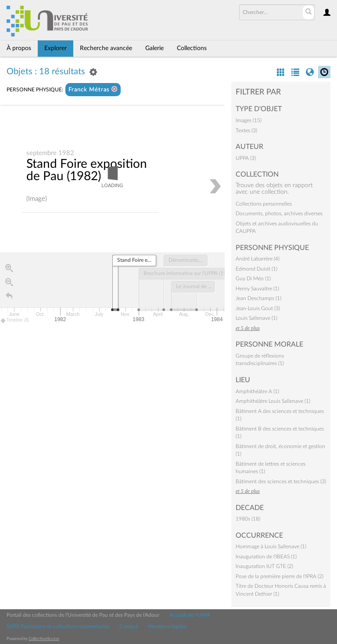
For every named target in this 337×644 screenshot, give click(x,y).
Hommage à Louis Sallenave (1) (271, 546)
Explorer (56, 48)
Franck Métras (93, 89)
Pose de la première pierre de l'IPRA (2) (280, 576)
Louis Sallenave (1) (256, 318)
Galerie (154, 48)
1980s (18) (248, 519)
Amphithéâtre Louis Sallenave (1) (273, 401)
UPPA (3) (246, 158)
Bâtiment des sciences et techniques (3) (281, 481)
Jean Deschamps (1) (258, 298)
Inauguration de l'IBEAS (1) (266, 557)
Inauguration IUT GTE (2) (264, 566)
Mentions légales (167, 626)
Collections (192, 48)
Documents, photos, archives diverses (279, 213)
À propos (19, 48)
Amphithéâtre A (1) (257, 391)
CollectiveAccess (44, 639)
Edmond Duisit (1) (256, 269)
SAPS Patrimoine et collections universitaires (58, 626)
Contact (129, 626)
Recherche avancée (106, 48)
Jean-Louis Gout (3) (258, 308)
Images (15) (249, 120)
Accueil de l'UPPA (190, 615)
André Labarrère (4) (258, 259)
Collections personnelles (264, 204)
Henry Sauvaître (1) (257, 289)
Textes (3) (246, 130)
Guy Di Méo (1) (253, 279)
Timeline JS (15, 321)
